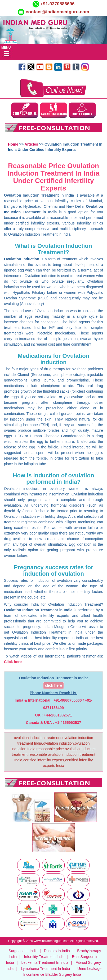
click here (54, 685)
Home (13, 144)
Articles (31, 144)
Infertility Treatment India (44, 957)
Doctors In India (57, 951)
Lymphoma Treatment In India (45, 969)
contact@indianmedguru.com (57, 12)
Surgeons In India (23, 951)
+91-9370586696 (57, 4)
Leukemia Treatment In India (45, 962)
